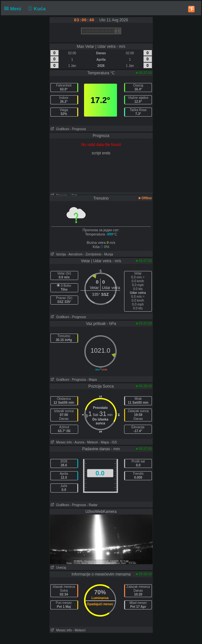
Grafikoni (59, 129)
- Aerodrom (74, 254)
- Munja (107, 254)
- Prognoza (78, 129)
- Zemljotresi (92, 254)
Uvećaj (58, 568)
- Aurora (79, 442)
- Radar (92, 505)
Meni (14, 9)
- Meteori (91, 442)
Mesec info (61, 442)
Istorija (58, 254)
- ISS (113, 442)
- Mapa (92, 380)
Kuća (36, 9)
